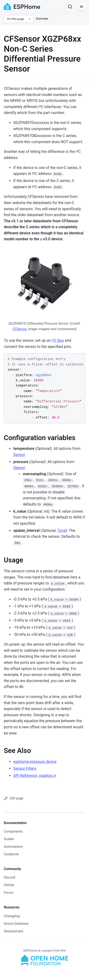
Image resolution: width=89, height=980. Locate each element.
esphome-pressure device (35, 762)
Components (13, 831)
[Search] (70, 7)
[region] (44, 388)
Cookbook (11, 854)
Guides (9, 839)
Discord (9, 877)
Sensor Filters (25, 768)
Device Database (16, 924)
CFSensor (19, 329)
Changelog (12, 916)
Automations (13, 847)
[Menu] (81, 7)
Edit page (14, 798)
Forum (9, 893)
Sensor (19, 455)
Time (61, 531)
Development (14, 931)
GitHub (9, 885)
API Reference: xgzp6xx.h (35, 776)
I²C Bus (58, 340)
